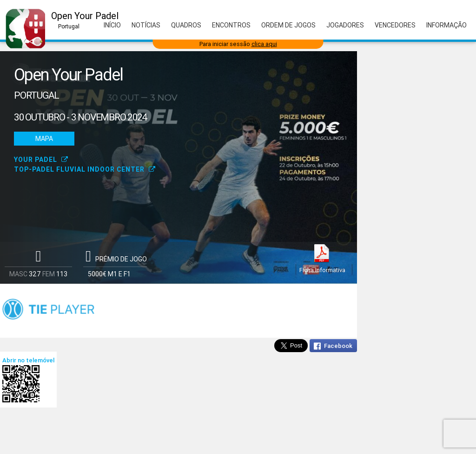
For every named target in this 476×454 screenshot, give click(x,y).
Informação (446, 25)
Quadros (186, 25)
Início (112, 25)
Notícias (146, 25)
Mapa (44, 139)
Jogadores (345, 25)
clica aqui (264, 44)
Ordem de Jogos (288, 25)
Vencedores (395, 25)
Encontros (231, 25)
